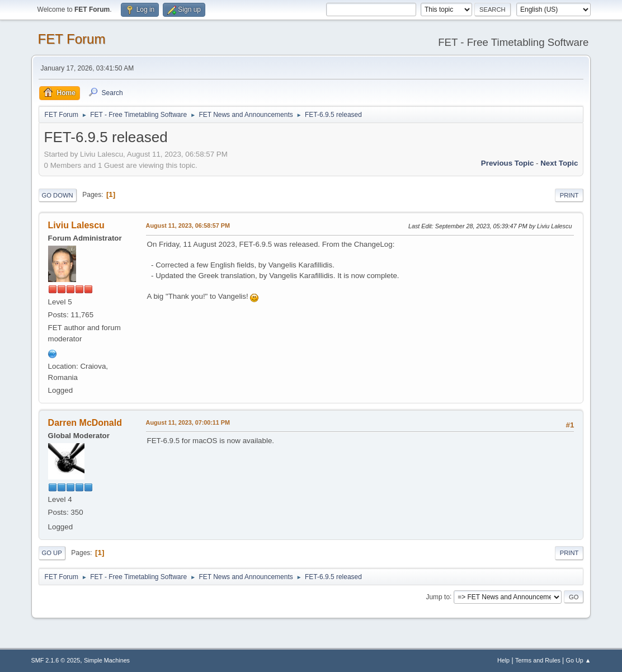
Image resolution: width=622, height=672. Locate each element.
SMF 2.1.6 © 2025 (56, 660)
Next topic (559, 163)
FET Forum (72, 39)
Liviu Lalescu (76, 225)
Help (503, 660)
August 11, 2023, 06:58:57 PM (188, 225)
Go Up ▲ (579, 660)
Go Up (52, 553)
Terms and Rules (538, 660)
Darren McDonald (85, 423)
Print (569, 195)
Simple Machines (107, 660)
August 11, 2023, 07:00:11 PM (188, 422)
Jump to (438, 596)
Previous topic (508, 163)
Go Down (58, 195)
